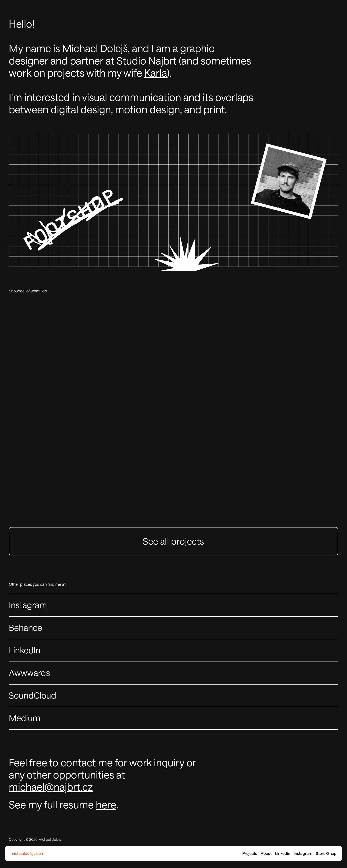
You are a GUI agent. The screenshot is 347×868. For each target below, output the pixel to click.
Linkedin (283, 853)
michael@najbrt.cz (51, 787)
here (106, 804)
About (266, 853)
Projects (250, 853)
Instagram (303, 853)
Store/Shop (326, 853)
